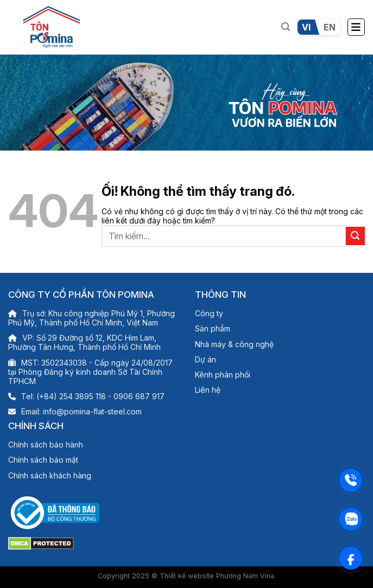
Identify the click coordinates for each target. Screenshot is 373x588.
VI (306, 27)
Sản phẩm (213, 328)
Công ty (209, 313)
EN (330, 27)
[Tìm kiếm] (286, 27)
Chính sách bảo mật (43, 460)
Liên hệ (208, 390)
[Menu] (356, 27)
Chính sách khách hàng (50, 475)
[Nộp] (355, 236)
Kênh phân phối (223, 375)
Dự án (206, 359)
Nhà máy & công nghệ (234, 344)
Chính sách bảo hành (46, 445)
